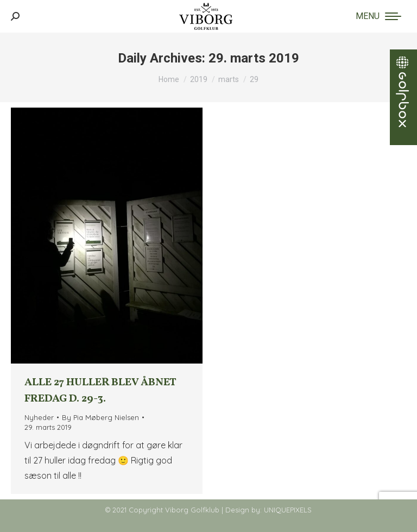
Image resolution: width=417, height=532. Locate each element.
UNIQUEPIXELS (288, 510)
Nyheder (39, 417)
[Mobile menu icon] (378, 16)
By (100, 417)
